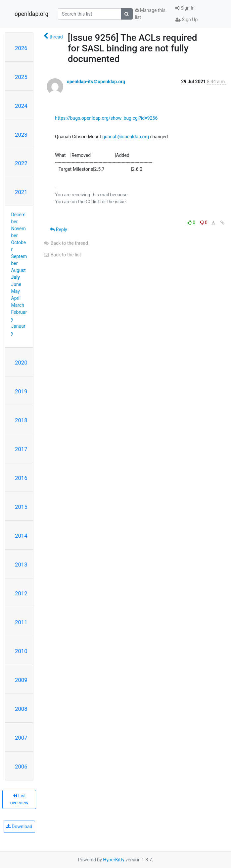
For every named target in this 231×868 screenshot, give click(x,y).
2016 (21, 478)
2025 (21, 77)
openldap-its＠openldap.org (96, 82)
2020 (21, 363)
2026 (21, 48)
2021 (21, 192)
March (18, 305)
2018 (21, 420)
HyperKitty (114, 860)
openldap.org (31, 14)
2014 (21, 536)
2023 (21, 135)
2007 (21, 738)
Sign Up (186, 20)
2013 (21, 565)
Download (19, 827)
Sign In (185, 8)
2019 (21, 391)
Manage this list (150, 14)
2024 (21, 106)
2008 (21, 709)
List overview (19, 799)
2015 (21, 507)
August (19, 270)
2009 (21, 680)
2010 (21, 651)
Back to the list (62, 255)
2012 (21, 593)
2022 (21, 163)
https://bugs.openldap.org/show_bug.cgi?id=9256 (106, 118)
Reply (58, 230)
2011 (21, 622)
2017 (21, 449)
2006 (21, 767)
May (16, 291)
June (16, 284)
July (16, 277)
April (16, 298)
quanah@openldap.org (126, 137)
